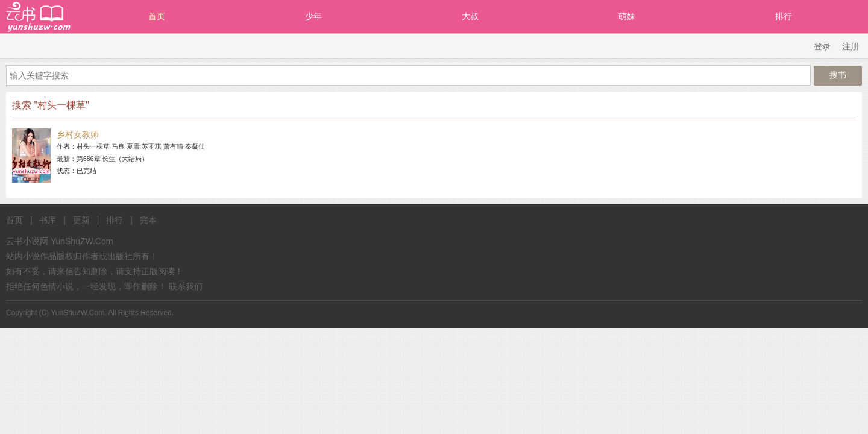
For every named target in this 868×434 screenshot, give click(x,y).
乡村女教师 (78, 134)
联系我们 (186, 286)
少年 (313, 16)
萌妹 (627, 16)
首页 (157, 16)
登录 (822, 46)
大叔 (470, 16)
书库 (48, 220)
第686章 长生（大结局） (112, 159)
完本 (148, 220)
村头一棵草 (93, 146)
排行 (784, 16)
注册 (851, 46)
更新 (81, 220)
